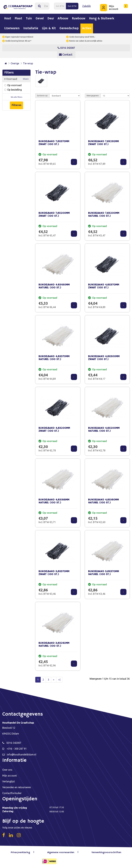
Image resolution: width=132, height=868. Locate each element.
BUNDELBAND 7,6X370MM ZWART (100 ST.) (54, 143)
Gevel (40, 18)
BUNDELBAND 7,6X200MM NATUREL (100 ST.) (104, 214)
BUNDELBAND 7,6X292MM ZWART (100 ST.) (103, 143)
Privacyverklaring (21, 852)
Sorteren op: (42, 95)
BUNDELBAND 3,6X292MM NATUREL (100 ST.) (54, 644)
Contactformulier (12, 793)
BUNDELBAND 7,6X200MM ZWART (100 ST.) (54, 214)
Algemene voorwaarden (61, 852)
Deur (51, 18)
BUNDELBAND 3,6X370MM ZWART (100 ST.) (54, 573)
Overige (15, 63)
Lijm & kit (49, 28)
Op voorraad (13, 85)
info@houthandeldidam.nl (22, 754)
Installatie (31, 28)
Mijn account (10, 775)
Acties (87, 28)
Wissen (26, 79)
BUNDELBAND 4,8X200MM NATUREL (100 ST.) (104, 429)
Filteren (16, 105)
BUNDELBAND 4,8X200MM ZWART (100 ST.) (54, 429)
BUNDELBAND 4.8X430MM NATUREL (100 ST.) (54, 286)
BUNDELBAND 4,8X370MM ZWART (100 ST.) (104, 286)
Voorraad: (16, 79)
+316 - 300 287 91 (17, 749)
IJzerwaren (12, 28)
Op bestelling (13, 90)
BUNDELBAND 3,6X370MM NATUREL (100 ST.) (104, 573)
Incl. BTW (60, 6)
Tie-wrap (28, 63)
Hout (8, 18)
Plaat (18, 18)
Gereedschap (69, 28)
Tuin (29, 18)
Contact (66, 54)
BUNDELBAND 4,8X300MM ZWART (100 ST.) (104, 358)
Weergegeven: (93, 95)
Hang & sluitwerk (102, 18)
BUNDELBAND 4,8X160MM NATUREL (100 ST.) (103, 501)
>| (59, 679)
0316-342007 (66, 48)
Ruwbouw (79, 18)
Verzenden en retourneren (17, 787)
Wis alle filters (16, 97)
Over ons (7, 770)
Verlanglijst (9, 781)
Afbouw (63, 18)
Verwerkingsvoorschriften (106, 852)
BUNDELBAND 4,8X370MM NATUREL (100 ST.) (54, 358)
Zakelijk (86, 6)
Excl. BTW (72, 6)
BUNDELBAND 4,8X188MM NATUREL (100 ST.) (54, 501)
